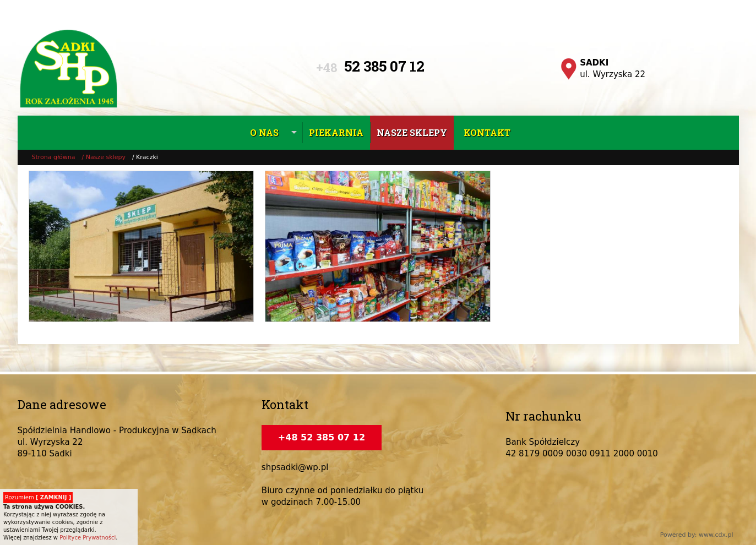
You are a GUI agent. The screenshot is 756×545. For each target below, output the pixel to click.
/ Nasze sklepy (104, 157)
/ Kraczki (145, 157)
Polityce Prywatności (88, 538)
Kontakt (487, 132)
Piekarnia (336, 132)
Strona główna (54, 157)
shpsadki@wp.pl (295, 467)
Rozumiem (38, 497)
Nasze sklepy (412, 132)
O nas (264, 132)
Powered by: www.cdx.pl (697, 535)
